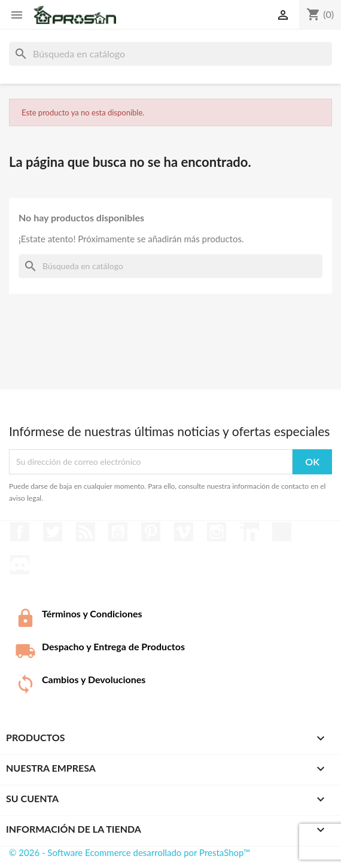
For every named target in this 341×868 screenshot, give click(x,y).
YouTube (118, 532)
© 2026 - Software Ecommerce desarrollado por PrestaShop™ (130, 852)
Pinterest (151, 532)
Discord (20, 565)
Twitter (53, 532)
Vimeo (184, 532)
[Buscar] (170, 54)
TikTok (282, 532)
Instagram (217, 532)
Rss (86, 532)
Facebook (20, 532)
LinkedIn (249, 532)
